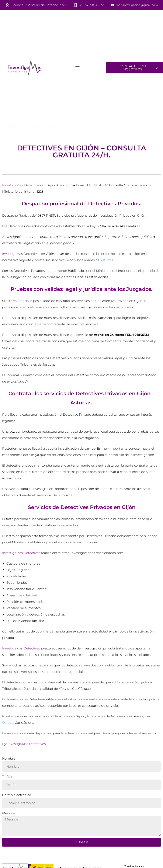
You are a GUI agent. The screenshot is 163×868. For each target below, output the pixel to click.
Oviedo (8, 724)
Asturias (107, 261)
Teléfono (9, 778)
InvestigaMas (31, 126)
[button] (77, 68)
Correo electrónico (17, 796)
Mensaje (9, 814)
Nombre (9, 760)
